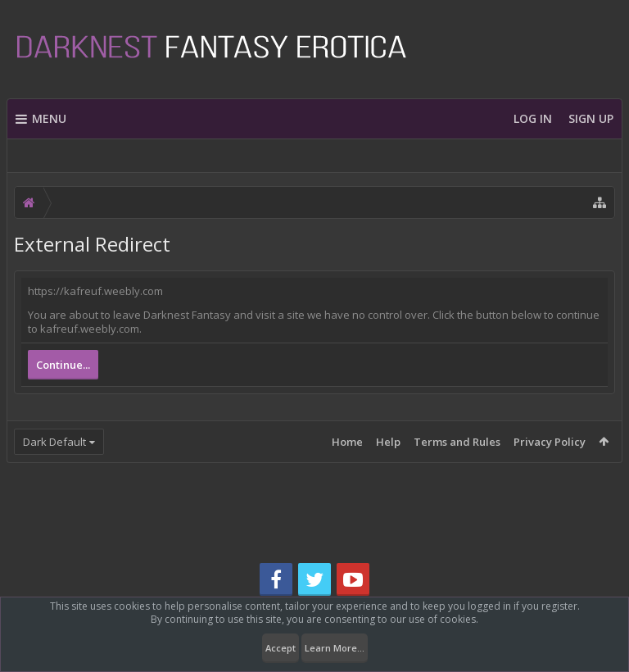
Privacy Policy (550, 442)
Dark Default (54, 442)
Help (388, 442)
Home (347, 442)
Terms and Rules (457, 442)
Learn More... (335, 648)
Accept (281, 648)
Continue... (63, 365)
